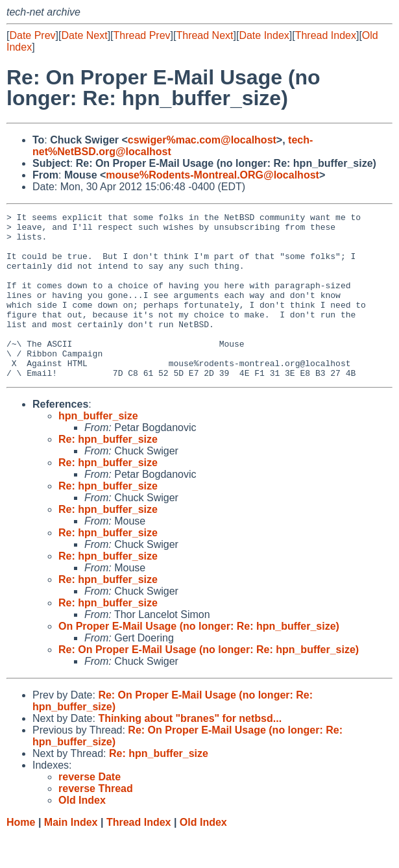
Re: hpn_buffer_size (108, 472)
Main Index (71, 855)
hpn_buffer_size (98, 449)
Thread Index (326, 35)
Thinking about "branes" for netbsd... (190, 751)
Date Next (84, 35)
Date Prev (32, 35)
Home (21, 855)
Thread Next (204, 35)
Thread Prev (142, 35)
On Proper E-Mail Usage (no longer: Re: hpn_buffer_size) (199, 659)
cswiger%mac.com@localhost (202, 140)
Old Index (203, 855)
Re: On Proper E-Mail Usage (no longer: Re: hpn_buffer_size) (209, 683)
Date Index (264, 35)
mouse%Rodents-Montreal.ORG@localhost (212, 175)
